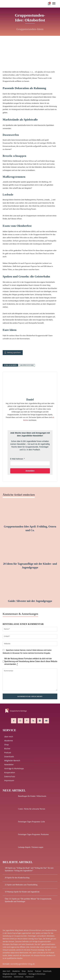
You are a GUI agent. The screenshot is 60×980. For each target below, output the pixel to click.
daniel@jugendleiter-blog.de (23, 964)
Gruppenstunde (27, 365)
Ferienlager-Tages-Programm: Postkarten (33, 834)
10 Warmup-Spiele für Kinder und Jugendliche (22, 892)
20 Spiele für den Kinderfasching (17, 878)
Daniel (30, 400)
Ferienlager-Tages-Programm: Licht (31, 822)
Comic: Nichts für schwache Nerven (32, 809)
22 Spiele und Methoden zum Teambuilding (21, 885)
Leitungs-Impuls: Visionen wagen (31, 847)
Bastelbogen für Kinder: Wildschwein (32, 796)
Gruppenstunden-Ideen (30, 29)
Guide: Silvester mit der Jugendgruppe (30, 601)
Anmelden (30, 471)
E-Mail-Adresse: (17, 459)
